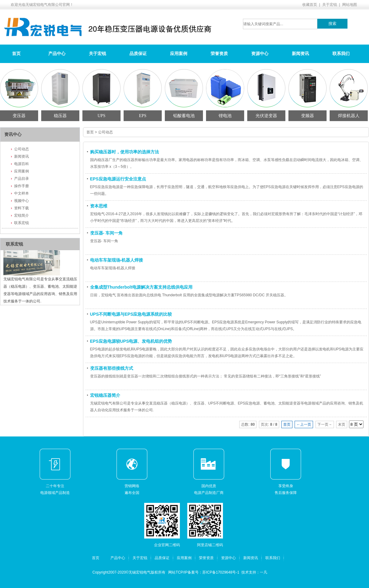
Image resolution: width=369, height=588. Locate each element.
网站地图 (350, 5)
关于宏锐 (330, 5)
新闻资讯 (300, 54)
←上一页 (304, 424)
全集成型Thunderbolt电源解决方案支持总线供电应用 (141, 287)
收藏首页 (310, 5)
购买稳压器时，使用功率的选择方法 (125, 152)
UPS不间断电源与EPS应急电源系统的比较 (131, 314)
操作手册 (22, 186)
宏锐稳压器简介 (105, 395)
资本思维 (99, 206)
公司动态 (22, 149)
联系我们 (341, 54)
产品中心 (57, 54)
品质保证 (138, 54)
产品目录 (22, 179)
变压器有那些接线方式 (112, 368)
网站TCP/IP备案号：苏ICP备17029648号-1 (204, 572)
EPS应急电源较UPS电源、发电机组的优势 (131, 341)
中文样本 (22, 193)
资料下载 (22, 208)
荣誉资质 (219, 54)
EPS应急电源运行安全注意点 (118, 179)
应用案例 (179, 54)
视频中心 (22, 201)
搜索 (332, 24)
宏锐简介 (22, 215)
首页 (16, 54)
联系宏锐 (22, 223)
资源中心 (260, 54)
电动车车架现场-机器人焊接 (117, 260)
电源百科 (22, 164)
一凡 (264, 572)
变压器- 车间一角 (107, 233)
